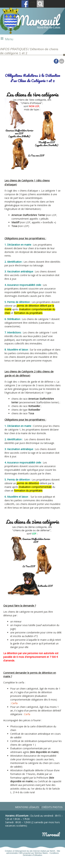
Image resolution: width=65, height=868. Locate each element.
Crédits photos (52, 807)
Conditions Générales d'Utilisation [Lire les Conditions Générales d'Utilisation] (41, 854)
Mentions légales (27, 807)
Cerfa (14, 703)
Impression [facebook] (62, 61)
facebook (56, 61)
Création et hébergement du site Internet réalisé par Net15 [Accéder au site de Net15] (30, 851)
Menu (9, 39)
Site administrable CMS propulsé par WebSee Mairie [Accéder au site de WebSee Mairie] (33, 852)
